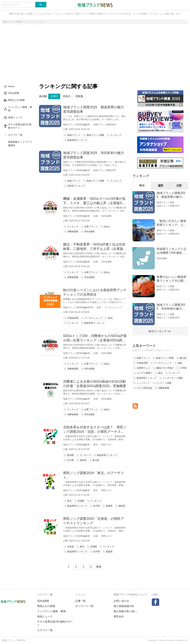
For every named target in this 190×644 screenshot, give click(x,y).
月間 (179, 185)
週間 (160, 185)
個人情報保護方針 (124, 606)
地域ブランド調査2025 (105, 125)
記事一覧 (81, 601)
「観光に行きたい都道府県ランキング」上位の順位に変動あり (171, 223)
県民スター (107, 445)
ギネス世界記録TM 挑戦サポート (55, 623)
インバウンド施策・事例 (51, 611)
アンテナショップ (113, 307)
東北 (96, 445)
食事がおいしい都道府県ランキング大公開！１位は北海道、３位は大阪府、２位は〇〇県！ (171, 279)
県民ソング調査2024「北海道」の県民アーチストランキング (94, 521)
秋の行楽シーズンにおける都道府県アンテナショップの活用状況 (95, 292)
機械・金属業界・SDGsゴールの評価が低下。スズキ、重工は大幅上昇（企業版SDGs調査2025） (94, 201)
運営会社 (119, 616)
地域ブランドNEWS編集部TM (78, 307)
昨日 (142, 185)
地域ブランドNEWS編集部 (76, 125)
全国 (96, 216)
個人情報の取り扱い (125, 611)
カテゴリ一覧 (45, 630)
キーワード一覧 (84, 606)
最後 (99, 567)
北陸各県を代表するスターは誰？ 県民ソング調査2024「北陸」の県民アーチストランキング (95, 430)
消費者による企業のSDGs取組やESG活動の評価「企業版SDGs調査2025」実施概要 (95, 384)
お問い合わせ (121, 601)
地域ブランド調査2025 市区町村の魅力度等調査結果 (94, 155)
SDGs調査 (107, 216)
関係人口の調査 (46, 606)
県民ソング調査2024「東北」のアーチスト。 (94, 475)
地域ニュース (45, 616)
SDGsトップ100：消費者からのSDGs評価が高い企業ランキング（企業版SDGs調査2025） (95, 338)
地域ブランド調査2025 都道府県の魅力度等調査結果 (94, 109)
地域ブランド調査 (166, 203)
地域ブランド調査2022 (168, 234)
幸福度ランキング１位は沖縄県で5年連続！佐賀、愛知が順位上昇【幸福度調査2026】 (171, 251)
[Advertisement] (95, 55)
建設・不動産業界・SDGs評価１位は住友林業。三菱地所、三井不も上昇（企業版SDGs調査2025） (94, 247)
